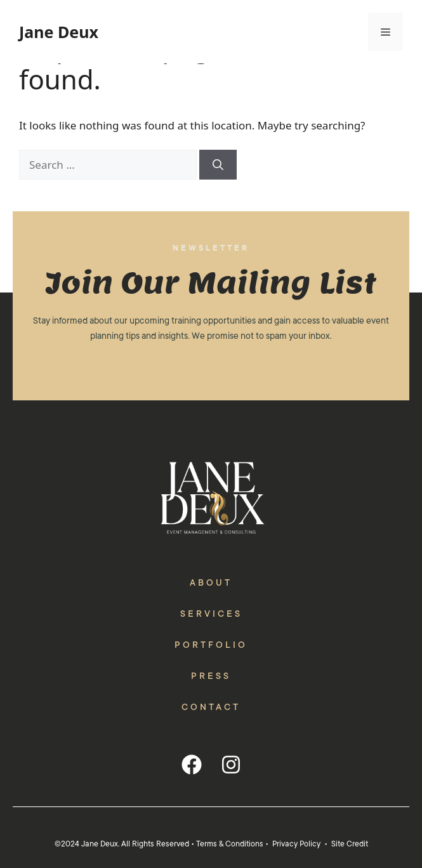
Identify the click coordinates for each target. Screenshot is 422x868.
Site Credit (350, 844)
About (211, 582)
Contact (211, 707)
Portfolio (211, 645)
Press (211, 676)
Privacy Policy (296, 844)
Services (211, 614)
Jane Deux (59, 32)
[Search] (218, 165)
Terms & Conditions (230, 844)
